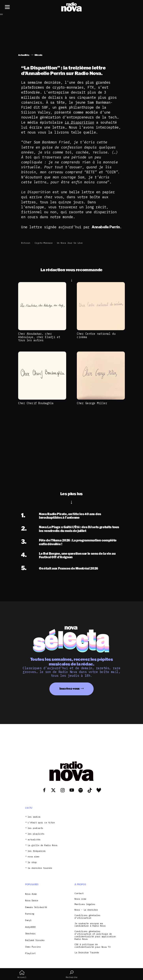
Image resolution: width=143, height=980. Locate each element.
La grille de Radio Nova (42, 845)
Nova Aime (31, 894)
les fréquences (37, 851)
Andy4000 (30, 927)
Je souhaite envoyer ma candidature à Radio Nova (90, 925)
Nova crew (80, 899)
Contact (79, 893)
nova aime (33, 857)
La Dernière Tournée (87, 953)
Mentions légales (85, 904)
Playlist (30, 953)
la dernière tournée (40, 868)
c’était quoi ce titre (41, 823)
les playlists (36, 834)
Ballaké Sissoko (35, 940)
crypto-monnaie (44, 243)
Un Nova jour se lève (70, 243)
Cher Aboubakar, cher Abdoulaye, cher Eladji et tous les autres (39, 337)
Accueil (22, 974)
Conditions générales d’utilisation (87, 917)
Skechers (30, 933)
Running (30, 914)
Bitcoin (26, 243)
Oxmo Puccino (33, 947)
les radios (34, 817)
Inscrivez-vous (70, 689)
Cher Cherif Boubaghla (36, 403)
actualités (34, 840)
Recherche (71, 974)
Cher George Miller (92, 403)
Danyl (28, 920)
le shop (32, 862)
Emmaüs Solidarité (36, 907)
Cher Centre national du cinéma (96, 335)
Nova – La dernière (86, 910)
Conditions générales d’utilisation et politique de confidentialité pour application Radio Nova (95, 935)
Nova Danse (32, 900)
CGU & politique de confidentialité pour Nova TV (92, 946)
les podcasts (35, 828)
